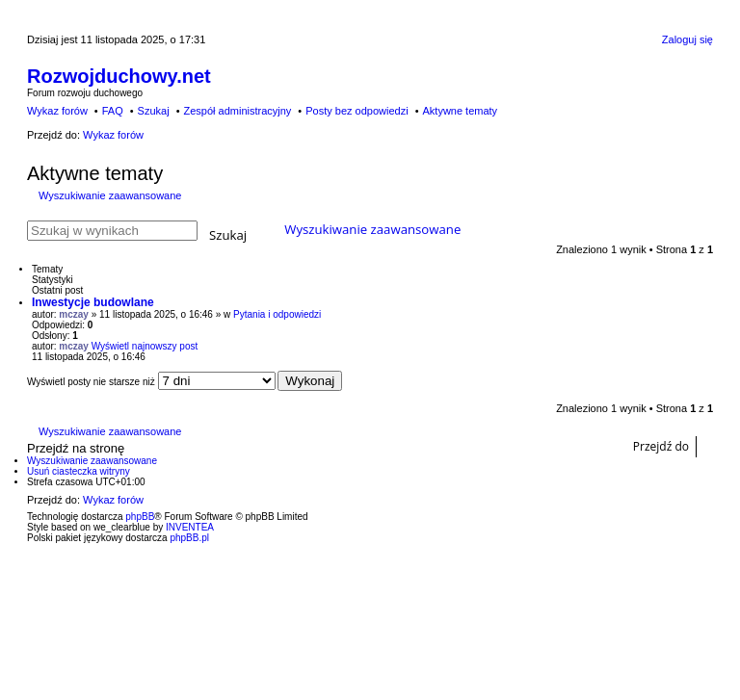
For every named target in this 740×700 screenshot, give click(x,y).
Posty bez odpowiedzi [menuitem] (357, 111)
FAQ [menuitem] (113, 111)
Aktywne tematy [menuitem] (460, 111)
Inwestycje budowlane (93, 302)
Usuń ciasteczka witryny (79, 471)
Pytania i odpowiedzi (277, 314)
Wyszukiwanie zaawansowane (110, 195)
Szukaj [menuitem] (154, 111)
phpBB (140, 517)
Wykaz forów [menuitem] (57, 111)
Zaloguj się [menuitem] (687, 39)
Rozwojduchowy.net (119, 76)
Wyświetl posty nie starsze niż (151, 382)
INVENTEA (190, 527)
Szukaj (228, 233)
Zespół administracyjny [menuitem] (237, 111)
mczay (74, 314)
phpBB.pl (189, 538)
